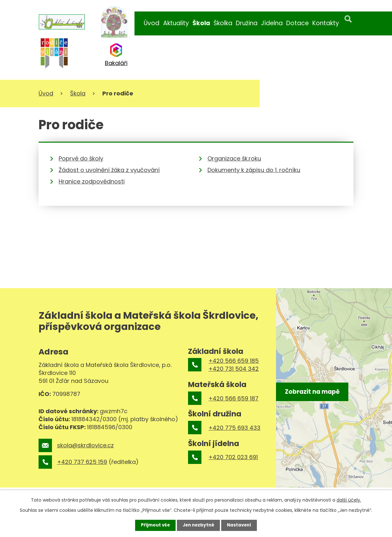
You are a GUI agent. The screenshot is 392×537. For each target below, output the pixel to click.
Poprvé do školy (81, 158)
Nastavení (241, 525)
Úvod (152, 23)
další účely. (349, 500)
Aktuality (176, 23)
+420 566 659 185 (234, 361)
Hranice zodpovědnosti (92, 181)
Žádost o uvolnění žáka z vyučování (109, 170)
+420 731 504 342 (234, 369)
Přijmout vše (154, 525)
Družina (247, 23)
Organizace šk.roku (234, 158)
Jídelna (272, 23)
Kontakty (326, 23)
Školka (223, 23)
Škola (201, 23)
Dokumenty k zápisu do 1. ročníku (254, 170)
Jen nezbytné (198, 525)
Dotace (298, 23)
